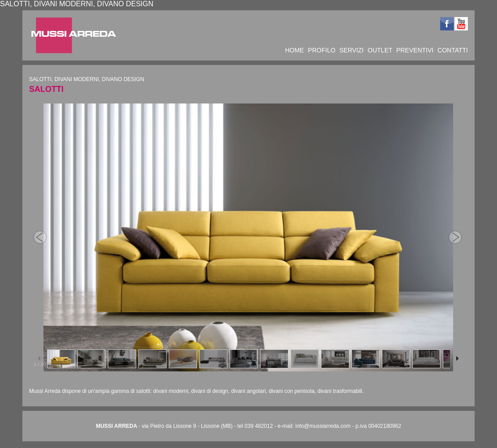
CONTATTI (453, 50)
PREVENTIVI (415, 50)
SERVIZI (351, 50)
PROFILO (322, 50)
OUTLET (380, 50)
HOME (295, 50)
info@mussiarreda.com (323, 426)
